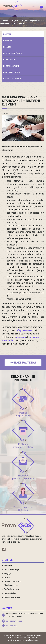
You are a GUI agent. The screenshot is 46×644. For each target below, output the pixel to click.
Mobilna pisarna (11, 585)
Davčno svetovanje (12, 79)
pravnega (21, 337)
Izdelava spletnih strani (23, 640)
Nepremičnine (10, 60)
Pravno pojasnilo (14, 638)
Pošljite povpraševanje (23, 414)
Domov (5, 21)
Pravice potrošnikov (13, 53)
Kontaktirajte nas (23, 363)
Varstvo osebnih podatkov (29, 638)
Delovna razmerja (12, 72)
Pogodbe (7, 34)
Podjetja (8, 41)
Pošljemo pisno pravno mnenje (23, 477)
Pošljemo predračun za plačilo (23, 446)
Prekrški (7, 47)
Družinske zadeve (11, 66)
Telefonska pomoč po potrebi (23, 509)
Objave (15, 21)
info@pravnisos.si (25, 330)
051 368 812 (12, 626)
